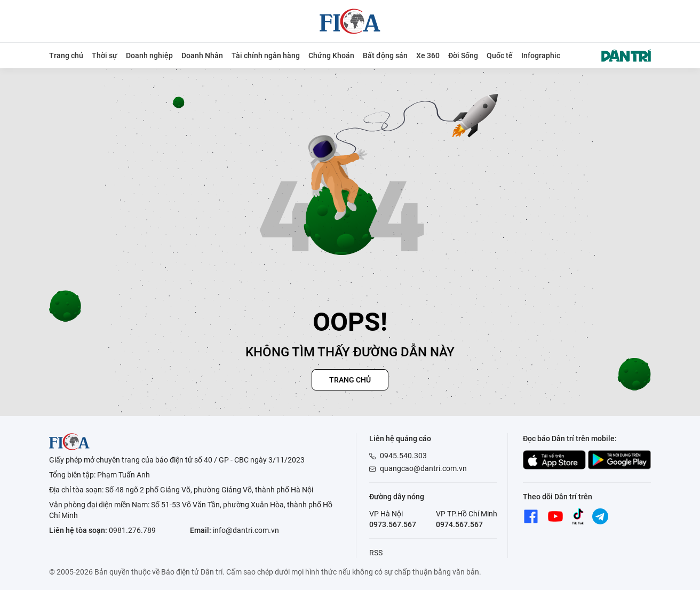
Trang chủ (66, 55)
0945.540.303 (403, 456)
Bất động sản (385, 55)
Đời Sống (463, 55)
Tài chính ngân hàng (266, 55)
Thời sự (105, 55)
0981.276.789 (132, 530)
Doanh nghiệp (149, 55)
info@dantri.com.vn (246, 530)
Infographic (541, 55)
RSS (376, 553)
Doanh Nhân (202, 55)
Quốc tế (500, 55)
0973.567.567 (393, 524)
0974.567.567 (459, 524)
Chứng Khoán (331, 55)
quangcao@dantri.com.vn (423, 468)
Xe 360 (428, 55)
